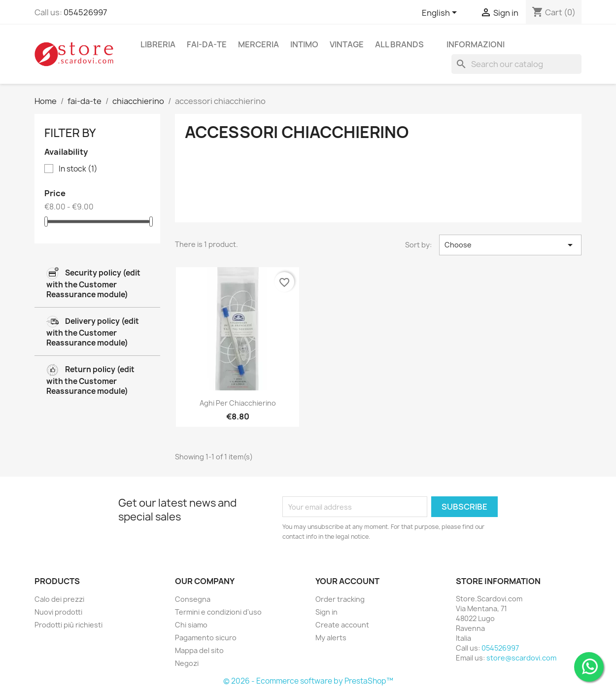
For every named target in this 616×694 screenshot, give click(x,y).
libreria (158, 44)
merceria (258, 44)
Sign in (326, 612)
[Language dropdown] (441, 13)
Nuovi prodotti (58, 612)
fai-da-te (207, 44)
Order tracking (340, 599)
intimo (304, 44)
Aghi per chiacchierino (238, 403)
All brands (399, 44)
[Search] (516, 64)
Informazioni (476, 44)
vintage (347, 44)
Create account (342, 625)
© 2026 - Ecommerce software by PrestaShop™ (308, 681)
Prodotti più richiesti (68, 625)
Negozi (187, 663)
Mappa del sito (199, 650)
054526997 (85, 12)
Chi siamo (191, 625)
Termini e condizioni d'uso (218, 612)
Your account (347, 581)
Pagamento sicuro (206, 638)
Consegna (193, 599)
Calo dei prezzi (59, 599)
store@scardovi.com (521, 658)
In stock (78, 169)
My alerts (331, 638)
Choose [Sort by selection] (510, 245)
